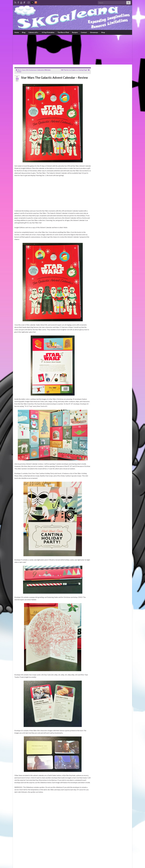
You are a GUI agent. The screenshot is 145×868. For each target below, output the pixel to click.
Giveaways (94, 32)
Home (17, 32)
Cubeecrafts (34, 32)
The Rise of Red (63, 32)
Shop (103, 32)
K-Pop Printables (48, 32)
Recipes (75, 32)
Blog (24, 32)
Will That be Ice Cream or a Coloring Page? (74, 70)
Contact (84, 32)
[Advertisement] (72, 50)
